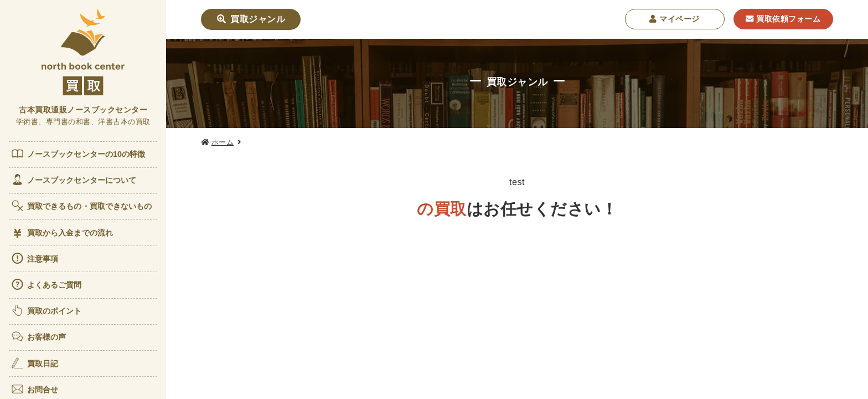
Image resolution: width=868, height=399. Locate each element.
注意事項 (34, 258)
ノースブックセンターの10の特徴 (78, 154)
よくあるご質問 (46, 284)
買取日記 (34, 363)
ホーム (223, 142)
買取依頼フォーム (783, 19)
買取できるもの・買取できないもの (81, 206)
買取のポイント (46, 310)
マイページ (675, 19)
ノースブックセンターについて (73, 180)
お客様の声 (38, 336)
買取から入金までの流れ (62, 233)
